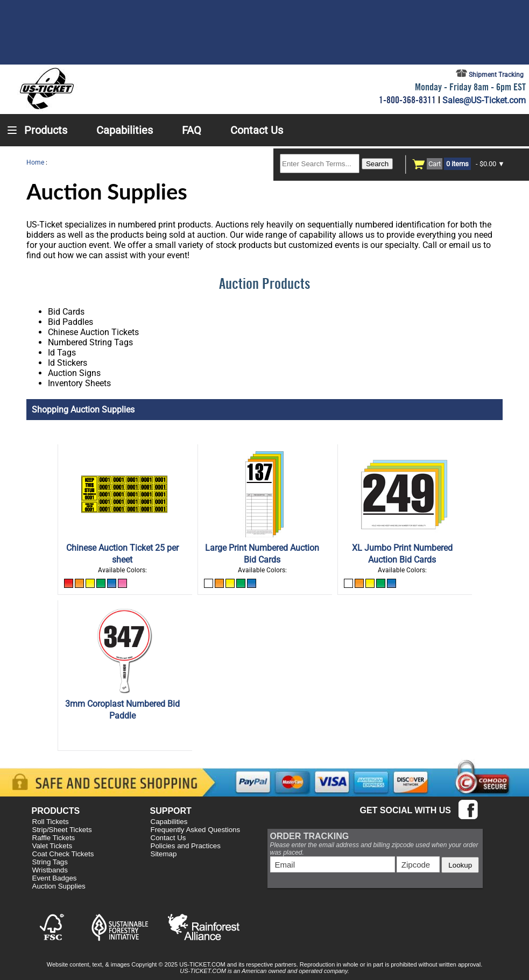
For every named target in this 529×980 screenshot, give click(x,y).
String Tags (50, 862)
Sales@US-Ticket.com (484, 100)
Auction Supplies (59, 886)
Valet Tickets (52, 846)
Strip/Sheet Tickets (62, 830)
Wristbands (50, 870)
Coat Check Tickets (63, 854)
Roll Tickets (51, 822)
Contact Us (168, 838)
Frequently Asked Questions (196, 830)
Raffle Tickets (54, 838)
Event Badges (55, 878)
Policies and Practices (186, 846)
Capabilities (169, 822)
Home (35, 162)
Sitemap (164, 854)
